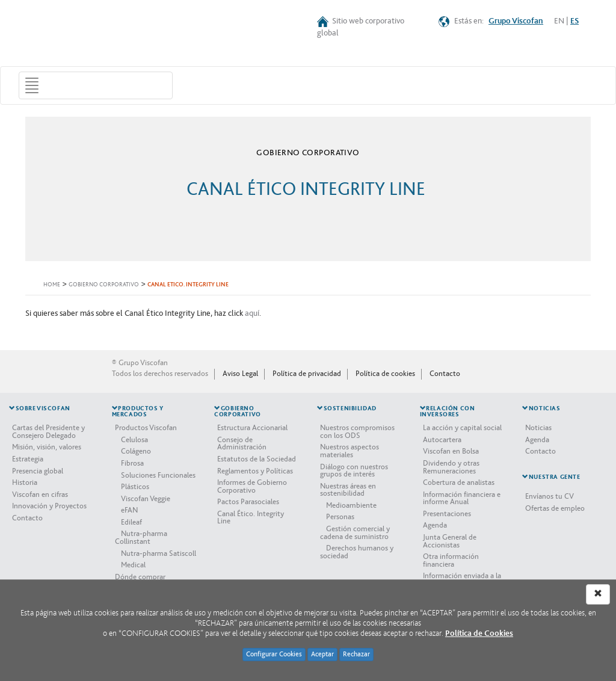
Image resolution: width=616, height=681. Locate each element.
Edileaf (131, 522)
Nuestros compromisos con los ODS (357, 432)
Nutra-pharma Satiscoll (159, 553)
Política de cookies (385, 374)
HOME (52, 285)
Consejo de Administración (242, 444)
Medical (133, 565)
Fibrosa (132, 463)
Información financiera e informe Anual (462, 498)
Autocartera (442, 440)
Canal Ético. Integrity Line (251, 518)
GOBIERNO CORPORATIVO (104, 285)
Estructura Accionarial (252, 428)
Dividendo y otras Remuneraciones (451, 467)
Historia (25, 482)
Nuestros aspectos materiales (350, 451)
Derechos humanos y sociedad (357, 552)
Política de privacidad (307, 374)
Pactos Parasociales (248, 502)
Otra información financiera (451, 560)
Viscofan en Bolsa (451, 451)
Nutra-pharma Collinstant (141, 538)
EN (559, 21)
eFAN (129, 510)
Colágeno (136, 451)
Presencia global (38, 471)
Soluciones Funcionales (158, 475)
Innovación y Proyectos (49, 506)
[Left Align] (598, 594)
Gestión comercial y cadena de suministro (355, 533)
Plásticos (135, 487)
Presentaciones (447, 514)
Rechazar (356, 654)
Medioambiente (351, 505)
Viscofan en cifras (40, 495)
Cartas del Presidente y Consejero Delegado (48, 432)
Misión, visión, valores (47, 447)
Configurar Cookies (274, 654)
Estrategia (28, 459)
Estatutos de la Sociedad (257, 459)
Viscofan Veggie (146, 499)
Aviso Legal (240, 374)
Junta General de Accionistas (450, 541)
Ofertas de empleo (555, 508)
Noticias (538, 428)
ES (574, 21)
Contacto (445, 374)
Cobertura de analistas (459, 482)
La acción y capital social (462, 428)
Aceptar (322, 654)
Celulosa (134, 440)
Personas (340, 517)
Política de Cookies (479, 633)
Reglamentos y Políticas (255, 471)
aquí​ (252, 313)
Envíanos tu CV (550, 496)
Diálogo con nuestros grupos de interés (354, 471)
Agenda (435, 525)
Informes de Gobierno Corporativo (252, 486)
